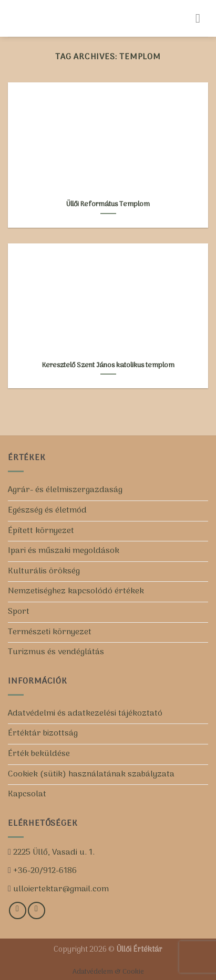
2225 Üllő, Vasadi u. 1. (53, 853)
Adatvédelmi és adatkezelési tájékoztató (85, 713)
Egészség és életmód (47, 510)
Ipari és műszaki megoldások (64, 551)
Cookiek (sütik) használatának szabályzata (91, 774)
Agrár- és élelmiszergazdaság (65, 490)
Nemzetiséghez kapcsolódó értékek (76, 591)
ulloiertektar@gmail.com (60, 889)
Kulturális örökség (44, 571)
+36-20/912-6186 (44, 871)
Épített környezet (41, 531)
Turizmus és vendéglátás (56, 652)
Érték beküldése (39, 754)
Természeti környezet (50, 632)
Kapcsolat (27, 794)
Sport (19, 612)
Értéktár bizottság (43, 733)
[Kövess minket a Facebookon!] (18, 910)
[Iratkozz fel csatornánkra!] (37, 910)
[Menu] (202, 18)
